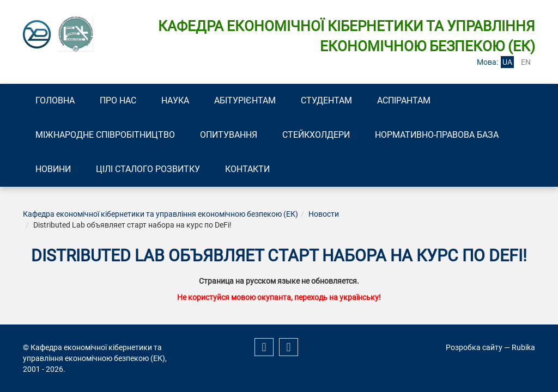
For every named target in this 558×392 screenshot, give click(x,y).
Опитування (229, 135)
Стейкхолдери (316, 135)
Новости (324, 214)
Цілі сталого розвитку (148, 169)
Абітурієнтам (245, 100)
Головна (55, 100)
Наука (175, 100)
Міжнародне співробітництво (105, 135)
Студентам (326, 100)
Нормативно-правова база (437, 135)
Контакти (247, 169)
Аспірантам (404, 100)
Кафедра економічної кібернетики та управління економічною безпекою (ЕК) (160, 214)
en (526, 62)
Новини (53, 169)
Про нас (118, 100)
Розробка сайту (474, 347)
